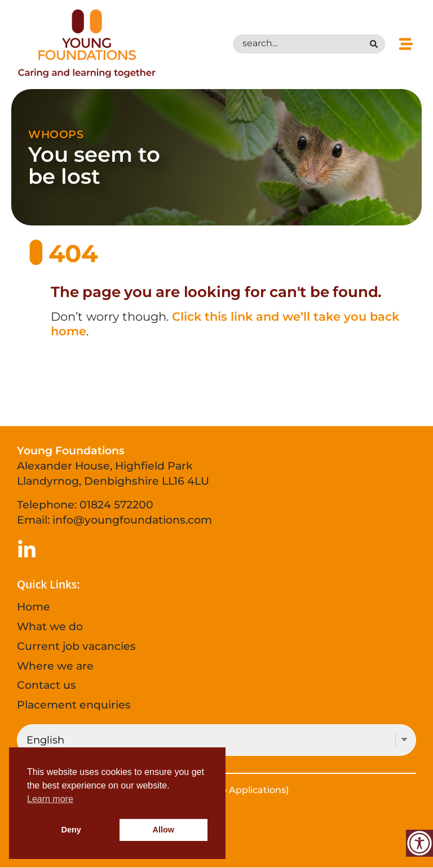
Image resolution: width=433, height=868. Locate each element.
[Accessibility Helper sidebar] (419, 843)
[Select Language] (216, 740)
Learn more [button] (50, 799)
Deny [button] (71, 830)
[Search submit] (377, 44)
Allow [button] (164, 830)
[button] (406, 44)
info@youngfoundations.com (132, 520)
